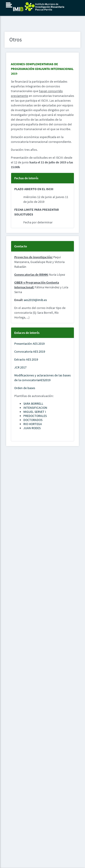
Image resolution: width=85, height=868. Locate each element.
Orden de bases (25, 388)
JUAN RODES (32, 428)
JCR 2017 (20, 367)
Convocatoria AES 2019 (30, 352)
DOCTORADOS (33, 420)
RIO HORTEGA (33, 424)
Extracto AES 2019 (26, 359)
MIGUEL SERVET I (35, 412)
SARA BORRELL (33, 404)
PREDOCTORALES (35, 416)
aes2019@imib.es (35, 300)
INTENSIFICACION (35, 408)
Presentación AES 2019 (29, 344)
